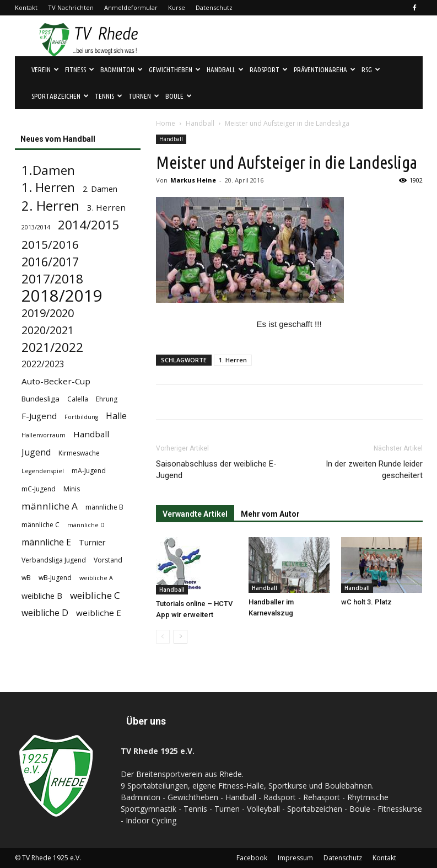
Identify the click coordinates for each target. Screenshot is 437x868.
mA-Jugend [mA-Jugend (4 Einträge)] (89, 471)
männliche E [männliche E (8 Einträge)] (46, 542)
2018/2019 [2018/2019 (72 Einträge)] (62, 296)
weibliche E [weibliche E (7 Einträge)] (99, 613)
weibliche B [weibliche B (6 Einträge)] (42, 596)
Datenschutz (214, 7)
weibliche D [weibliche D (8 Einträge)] (45, 613)
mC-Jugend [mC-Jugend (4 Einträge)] (39, 489)
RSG (371, 69)
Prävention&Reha (325, 69)
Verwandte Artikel (195, 514)
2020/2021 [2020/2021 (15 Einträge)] (48, 330)
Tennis (109, 96)
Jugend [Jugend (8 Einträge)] (36, 452)
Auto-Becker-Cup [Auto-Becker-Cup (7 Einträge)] (56, 381)
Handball (225, 69)
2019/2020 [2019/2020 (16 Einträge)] (48, 313)
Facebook (252, 858)
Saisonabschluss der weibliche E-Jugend (216, 470)
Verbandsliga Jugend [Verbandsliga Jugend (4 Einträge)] (54, 560)
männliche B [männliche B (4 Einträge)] (104, 507)
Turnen (144, 96)
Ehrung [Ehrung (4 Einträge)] (107, 399)
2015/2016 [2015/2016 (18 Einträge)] (50, 245)
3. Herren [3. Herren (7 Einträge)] (106, 207)
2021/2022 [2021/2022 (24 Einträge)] (52, 347)
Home (166, 123)
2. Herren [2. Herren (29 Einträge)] (50, 206)
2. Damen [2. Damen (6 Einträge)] (100, 189)
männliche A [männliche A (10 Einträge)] (50, 506)
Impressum (295, 858)
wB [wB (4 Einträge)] (26, 578)
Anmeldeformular (131, 7)
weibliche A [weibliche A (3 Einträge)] (96, 578)
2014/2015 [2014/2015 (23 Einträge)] (89, 225)
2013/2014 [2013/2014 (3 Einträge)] (36, 227)
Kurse (177, 7)
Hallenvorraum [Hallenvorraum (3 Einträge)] (44, 435)
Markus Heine (193, 180)
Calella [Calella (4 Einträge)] (78, 399)
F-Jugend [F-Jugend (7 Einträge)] (39, 416)
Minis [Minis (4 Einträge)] (72, 489)
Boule (179, 96)
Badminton (122, 69)
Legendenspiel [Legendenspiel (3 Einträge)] (43, 471)
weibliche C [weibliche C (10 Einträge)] (95, 595)
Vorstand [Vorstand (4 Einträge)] (108, 560)
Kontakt (26, 7)
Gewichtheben (175, 69)
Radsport (269, 69)
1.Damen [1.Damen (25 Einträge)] (48, 170)
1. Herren (233, 360)
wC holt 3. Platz (366, 602)
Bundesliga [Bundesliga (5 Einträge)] (41, 399)
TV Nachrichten (71, 7)
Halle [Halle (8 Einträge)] (116, 416)
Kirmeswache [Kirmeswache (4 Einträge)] (79, 453)
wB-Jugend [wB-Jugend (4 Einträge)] (55, 578)
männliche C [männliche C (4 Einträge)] (41, 525)
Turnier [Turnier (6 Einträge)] (92, 542)
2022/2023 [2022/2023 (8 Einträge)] (43, 364)
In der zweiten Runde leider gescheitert (374, 470)
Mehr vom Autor (270, 514)
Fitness (80, 69)
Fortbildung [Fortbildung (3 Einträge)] (81, 417)
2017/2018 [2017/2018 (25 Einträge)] (52, 279)
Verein (45, 69)
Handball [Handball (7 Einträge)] (91, 434)
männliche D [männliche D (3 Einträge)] (86, 525)
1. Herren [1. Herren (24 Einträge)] (48, 187)
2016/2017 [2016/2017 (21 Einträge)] (50, 262)
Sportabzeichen (60, 96)
